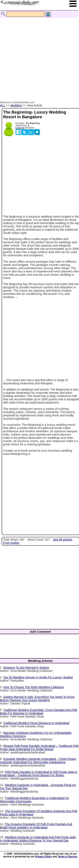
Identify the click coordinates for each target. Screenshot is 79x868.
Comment (20, 128)
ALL (3, 105)
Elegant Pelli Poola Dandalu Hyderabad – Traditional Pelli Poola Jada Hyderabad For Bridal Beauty (39, 747)
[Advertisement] (38, 57)
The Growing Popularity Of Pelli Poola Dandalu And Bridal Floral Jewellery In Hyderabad (36, 826)
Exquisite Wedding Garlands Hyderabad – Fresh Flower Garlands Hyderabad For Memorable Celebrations (38, 761)
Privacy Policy (43, 857)
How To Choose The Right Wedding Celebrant (33, 687)
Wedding (16, 105)
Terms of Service (68, 857)
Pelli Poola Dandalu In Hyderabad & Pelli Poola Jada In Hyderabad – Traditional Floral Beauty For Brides (39, 774)
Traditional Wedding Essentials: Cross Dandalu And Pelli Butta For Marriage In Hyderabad (39, 712)
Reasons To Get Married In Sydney (26, 668)
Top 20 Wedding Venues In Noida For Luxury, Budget (38, 677)
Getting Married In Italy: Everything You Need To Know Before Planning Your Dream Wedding (37, 699)
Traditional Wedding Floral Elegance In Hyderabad (36, 723)
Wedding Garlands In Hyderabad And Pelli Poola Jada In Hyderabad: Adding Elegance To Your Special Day (38, 839)
